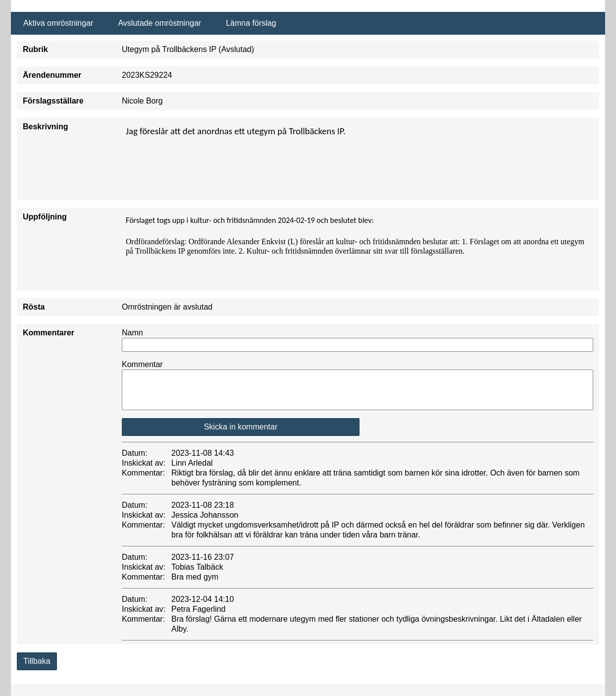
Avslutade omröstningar (159, 23)
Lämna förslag (251, 23)
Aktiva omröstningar (58, 23)
